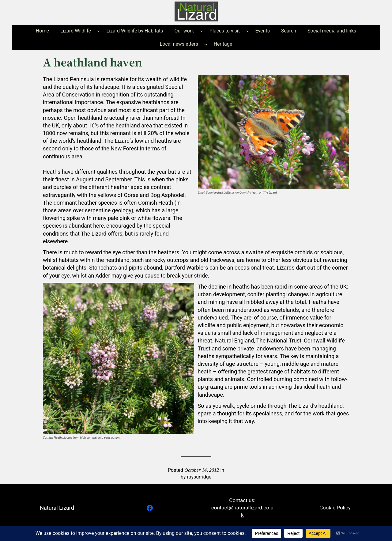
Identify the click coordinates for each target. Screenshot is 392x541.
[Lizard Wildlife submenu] (99, 31)
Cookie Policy (335, 508)
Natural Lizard (57, 508)
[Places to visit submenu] (247, 31)
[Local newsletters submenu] (206, 44)
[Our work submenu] (202, 31)
